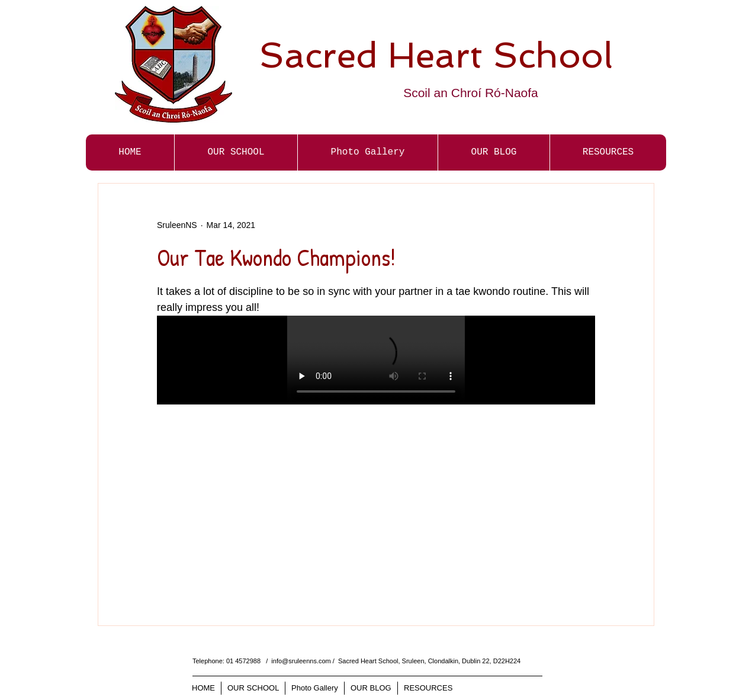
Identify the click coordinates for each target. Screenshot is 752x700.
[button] (367, 152)
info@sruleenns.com (301, 661)
